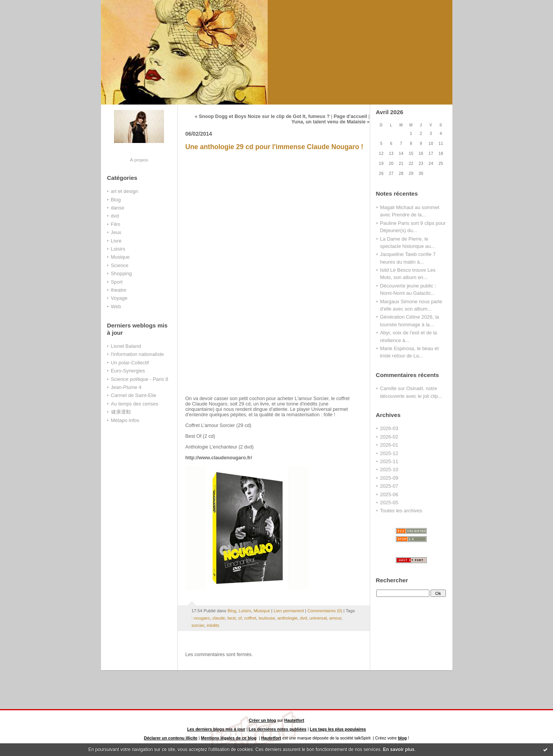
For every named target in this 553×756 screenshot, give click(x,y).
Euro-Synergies (128, 371)
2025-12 (389, 453)
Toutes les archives (401, 511)
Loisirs (118, 249)
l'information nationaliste (137, 354)
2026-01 (389, 445)
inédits (213, 625)
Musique (120, 257)
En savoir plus (399, 749)
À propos (139, 160)
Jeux (116, 232)
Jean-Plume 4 (126, 387)
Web (116, 307)
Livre (116, 241)
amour (335, 618)
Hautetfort (294, 720)
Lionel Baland (126, 346)
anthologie (288, 618)
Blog (116, 200)
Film (116, 224)
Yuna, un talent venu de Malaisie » (331, 122)
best (231, 618)
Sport (117, 282)
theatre (119, 290)
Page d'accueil (350, 116)
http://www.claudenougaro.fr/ (219, 458)
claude (219, 618)
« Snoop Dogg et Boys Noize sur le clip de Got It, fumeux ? (262, 116)
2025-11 (389, 461)
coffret (250, 618)
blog (402, 738)
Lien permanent (289, 611)
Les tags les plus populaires (338, 729)
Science (120, 265)
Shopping (122, 273)
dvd (115, 216)
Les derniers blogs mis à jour (216, 729)
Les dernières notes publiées (278, 729)
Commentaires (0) (325, 611)
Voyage (119, 298)
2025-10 (389, 469)
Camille (388, 388)
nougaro (202, 618)
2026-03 (389, 428)
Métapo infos (125, 420)
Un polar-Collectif (130, 363)
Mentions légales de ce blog (229, 738)
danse (118, 208)
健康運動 (121, 412)
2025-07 (389, 486)
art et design (125, 191)
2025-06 (389, 494)
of (240, 618)
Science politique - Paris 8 (140, 379)
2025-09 (389, 478)
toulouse (267, 618)
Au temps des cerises (135, 404)
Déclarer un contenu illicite (171, 738)
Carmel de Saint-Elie (134, 395)
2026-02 (389, 437)
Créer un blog (262, 720)
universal (318, 618)
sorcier (198, 625)
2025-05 (389, 503)
